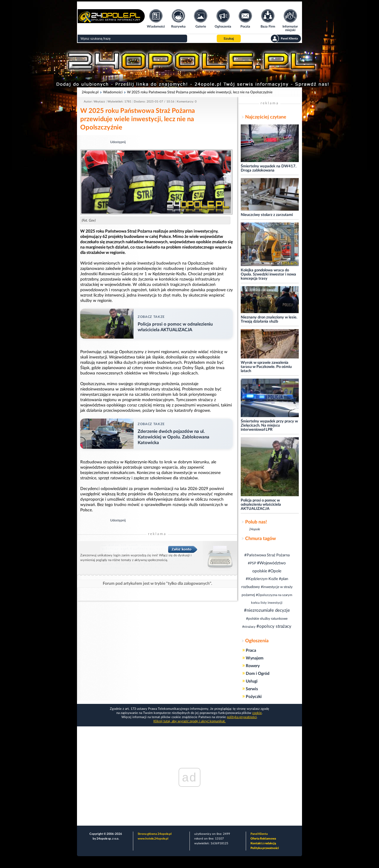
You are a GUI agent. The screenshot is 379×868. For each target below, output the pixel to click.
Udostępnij (118, 142)
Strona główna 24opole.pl (155, 834)
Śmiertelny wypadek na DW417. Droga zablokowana (269, 168)
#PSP (252, 563)
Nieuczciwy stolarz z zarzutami (267, 215)
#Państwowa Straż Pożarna (267, 555)
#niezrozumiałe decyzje (267, 610)
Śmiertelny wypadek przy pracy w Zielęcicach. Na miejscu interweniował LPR (269, 426)
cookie (257, 713)
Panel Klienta (259, 834)
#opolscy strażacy (274, 626)
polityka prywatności (242, 717)
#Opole (275, 571)
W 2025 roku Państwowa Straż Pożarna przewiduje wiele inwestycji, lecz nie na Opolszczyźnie (200, 92)
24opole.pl (90, 92)
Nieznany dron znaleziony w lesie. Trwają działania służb (269, 320)
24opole (254, 529)
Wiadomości (113, 92)
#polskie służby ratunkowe (267, 619)
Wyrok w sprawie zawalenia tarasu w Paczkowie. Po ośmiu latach (266, 367)
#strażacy (249, 627)
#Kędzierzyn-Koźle (262, 579)
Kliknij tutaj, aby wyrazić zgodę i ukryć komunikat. (189, 721)
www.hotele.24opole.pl (153, 839)
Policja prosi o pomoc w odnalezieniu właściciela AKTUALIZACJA (261, 505)
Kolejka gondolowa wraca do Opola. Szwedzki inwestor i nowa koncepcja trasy (268, 274)
